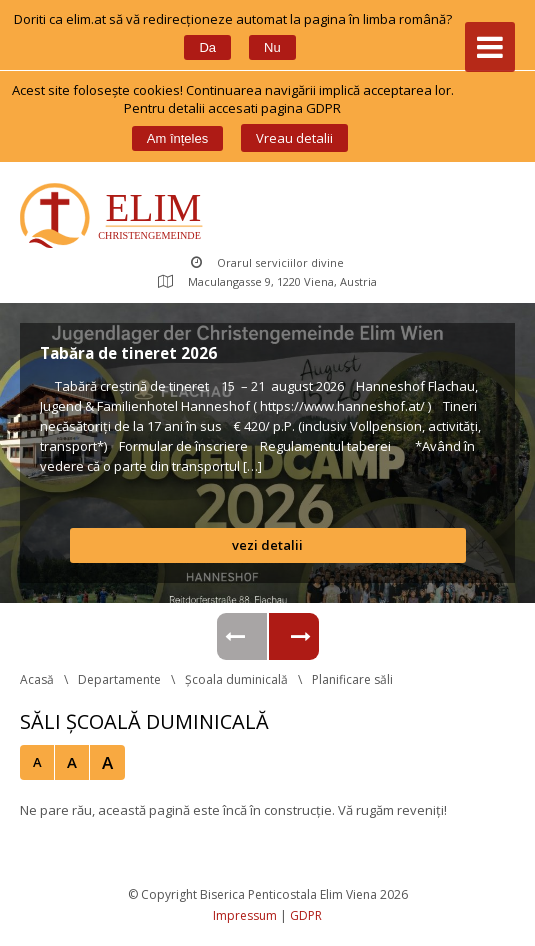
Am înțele (177, 138)
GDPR (306, 915)
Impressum (245, 915)
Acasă (37, 679)
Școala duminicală (236, 679)
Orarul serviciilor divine (267, 262)
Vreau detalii (294, 138)
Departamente (119, 679)
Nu (272, 47)
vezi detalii (267, 545)
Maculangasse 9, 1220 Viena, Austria (267, 281)
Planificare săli (352, 679)
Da (207, 47)
